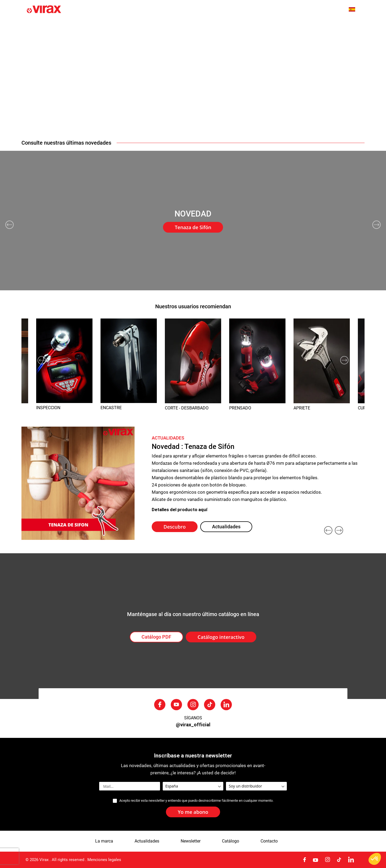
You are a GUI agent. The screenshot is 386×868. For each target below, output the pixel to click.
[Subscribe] (193, 812)
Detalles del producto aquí (180, 509)
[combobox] (333, 10)
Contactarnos (346, 26)
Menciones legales (104, 860)
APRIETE (302, 408)
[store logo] (73, 10)
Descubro (175, 527)
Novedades (82, 26)
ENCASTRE (111, 408)
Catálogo (231, 841)
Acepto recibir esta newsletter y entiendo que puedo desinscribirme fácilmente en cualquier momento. (196, 801)
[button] (355, 9)
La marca (118, 26)
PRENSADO (240, 408)
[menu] (193, 26)
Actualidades (155, 26)
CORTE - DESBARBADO (187, 408)
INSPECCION (48, 408)
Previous (10, 225)
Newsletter (191, 841)
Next (376, 225)
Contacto (269, 841)
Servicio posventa (301, 26)
